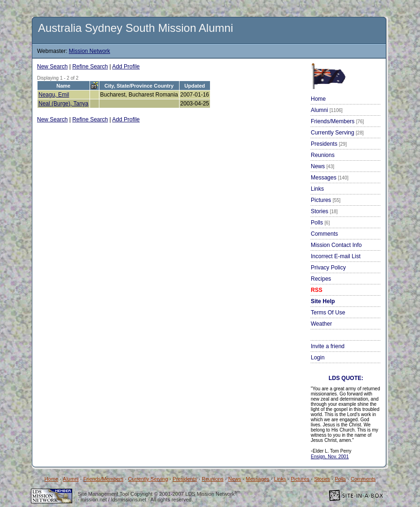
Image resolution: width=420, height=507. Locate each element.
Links (317, 189)
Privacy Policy (328, 268)
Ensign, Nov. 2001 (330, 457)
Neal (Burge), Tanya (64, 104)
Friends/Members (337, 121)
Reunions (323, 155)
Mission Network (90, 51)
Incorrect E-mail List (336, 256)
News (322, 166)
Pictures (326, 200)
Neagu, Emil (54, 95)
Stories (324, 211)
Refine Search (90, 67)
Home (318, 99)
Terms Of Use (328, 313)
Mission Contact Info (336, 245)
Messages (330, 178)
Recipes (321, 279)
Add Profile (126, 67)
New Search (52, 67)
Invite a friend (328, 346)
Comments (324, 234)
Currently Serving (337, 133)
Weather (321, 324)
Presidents (329, 144)
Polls (320, 223)
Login (318, 358)
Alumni (327, 110)
